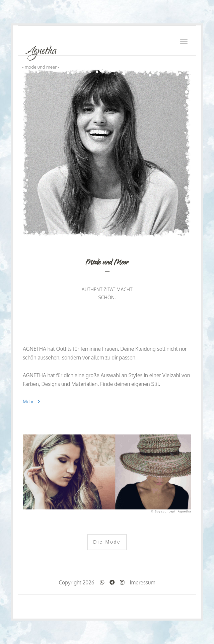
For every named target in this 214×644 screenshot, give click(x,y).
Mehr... (31, 401)
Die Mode (107, 542)
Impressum (142, 582)
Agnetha (41, 51)
